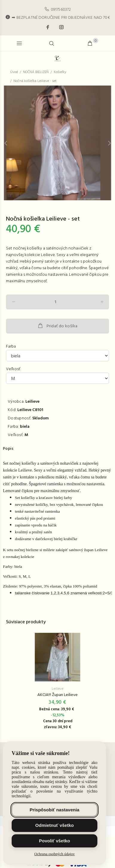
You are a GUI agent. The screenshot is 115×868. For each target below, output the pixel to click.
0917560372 (61, 10)
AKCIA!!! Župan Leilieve (57, 695)
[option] (57, 143)
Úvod (14, 72)
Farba (11, 347)
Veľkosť (13, 369)
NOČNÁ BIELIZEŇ (36, 72)
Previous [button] (6, 143)
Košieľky (60, 72)
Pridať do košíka (57, 326)
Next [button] (109, 143)
